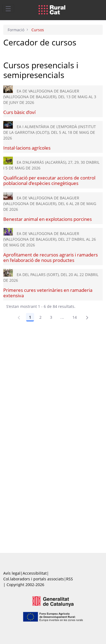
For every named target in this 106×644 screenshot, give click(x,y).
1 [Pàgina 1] (30, 317)
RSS (70, 579)
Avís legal (12, 573)
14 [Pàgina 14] (75, 317)
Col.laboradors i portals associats (34, 579)
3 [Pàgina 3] (51, 317)
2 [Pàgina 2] (40, 317)
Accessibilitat (35, 573)
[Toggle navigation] (8, 8)
